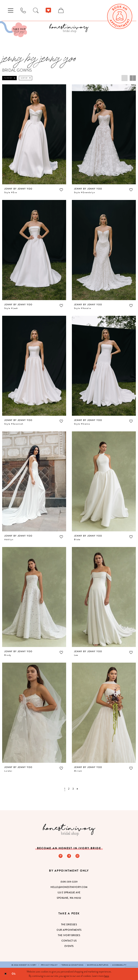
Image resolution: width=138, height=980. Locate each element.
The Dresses (69, 924)
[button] (11, 10)
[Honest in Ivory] (69, 830)
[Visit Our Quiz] (13, 29)
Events (69, 946)
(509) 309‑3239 (69, 882)
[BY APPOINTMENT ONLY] (23, 10)
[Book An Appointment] (120, 16)
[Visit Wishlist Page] (48, 10)
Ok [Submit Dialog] (14, 974)
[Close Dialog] (5, 974)
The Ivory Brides (69, 935)
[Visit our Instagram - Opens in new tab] (77, 856)
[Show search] (36, 10)
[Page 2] (69, 789)
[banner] (69, 28)
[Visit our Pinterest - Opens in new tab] (61, 856)
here (107, 976)
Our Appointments (69, 930)
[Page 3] (73, 789)
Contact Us (69, 941)
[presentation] (34, 134)
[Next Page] (77, 789)
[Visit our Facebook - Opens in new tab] (69, 856)
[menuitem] (11, 10)
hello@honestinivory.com (69, 887)
